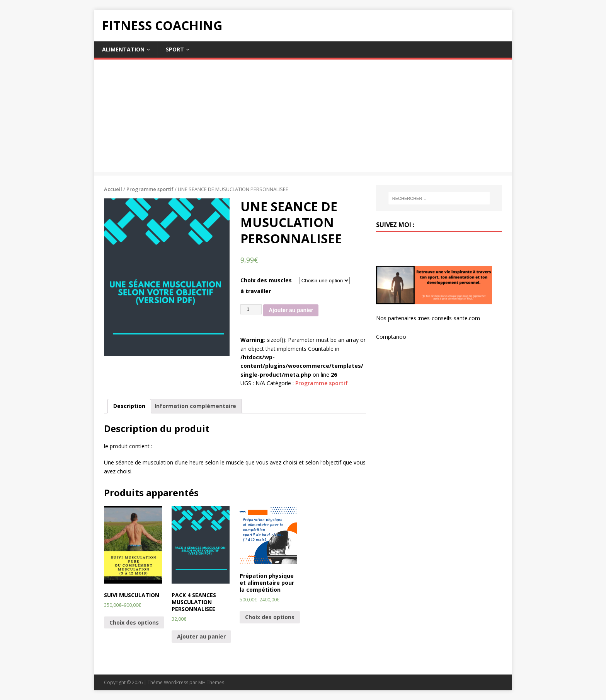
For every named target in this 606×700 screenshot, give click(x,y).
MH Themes (211, 682)
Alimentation (123, 49)
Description (129, 406)
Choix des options (134, 622)
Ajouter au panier (291, 310)
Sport (175, 49)
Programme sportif (150, 189)
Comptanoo (391, 337)
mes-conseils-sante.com (449, 318)
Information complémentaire (195, 406)
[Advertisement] (303, 118)
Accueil (113, 189)
